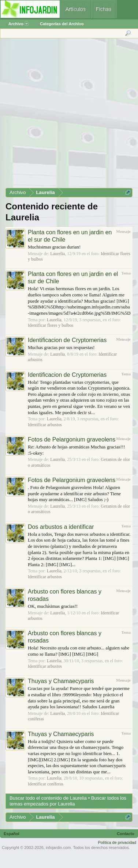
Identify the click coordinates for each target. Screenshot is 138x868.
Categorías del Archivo (62, 24)
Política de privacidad (117, 842)
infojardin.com (58, 848)
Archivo (19, 24)
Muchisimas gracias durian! (54, 247)
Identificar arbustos (45, 425)
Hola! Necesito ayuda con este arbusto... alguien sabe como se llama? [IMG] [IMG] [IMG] (79, 651)
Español (12, 834)
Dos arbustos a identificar (61, 527)
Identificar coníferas (46, 784)
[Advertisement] (69, 116)
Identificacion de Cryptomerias (67, 340)
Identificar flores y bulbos (51, 325)
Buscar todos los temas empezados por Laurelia (68, 801)
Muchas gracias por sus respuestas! (61, 347)
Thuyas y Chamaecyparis (61, 681)
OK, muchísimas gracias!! (53, 606)
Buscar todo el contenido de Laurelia (48, 798)
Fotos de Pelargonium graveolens (72, 439)
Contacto (126, 834)
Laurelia (57, 254)
